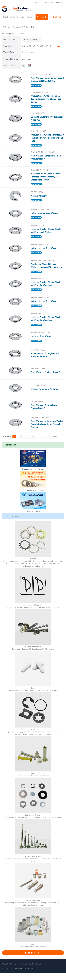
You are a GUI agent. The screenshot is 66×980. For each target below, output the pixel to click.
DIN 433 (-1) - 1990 (39, 99)
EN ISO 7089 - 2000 (39, 408)
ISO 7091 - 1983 (38, 376)
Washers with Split (39, 203)
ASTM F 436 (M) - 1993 (41, 340)
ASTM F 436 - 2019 (39, 285)
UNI (28, 53)
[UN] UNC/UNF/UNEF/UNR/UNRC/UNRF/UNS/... (29, 59)
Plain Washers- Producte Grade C (45, 379)
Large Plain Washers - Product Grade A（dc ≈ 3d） (47, 125)
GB (33, 50)
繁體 (51, 2)
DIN (24, 50)
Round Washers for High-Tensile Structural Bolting (45, 362)
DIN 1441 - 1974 (38, 393)
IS (32, 53)
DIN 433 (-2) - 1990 (39, 177)
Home (6, 27)
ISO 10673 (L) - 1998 (40, 424)
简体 (46, 2)
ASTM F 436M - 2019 (40, 216)
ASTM (42, 46)
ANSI (29, 46)
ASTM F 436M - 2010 (40, 251)
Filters (20, 34)
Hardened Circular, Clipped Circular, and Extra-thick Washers (46, 238)
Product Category (13, 523)
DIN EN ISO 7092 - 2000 (41, 81)
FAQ (30, 971)
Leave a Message (33, 960)
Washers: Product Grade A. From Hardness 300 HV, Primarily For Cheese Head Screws (45, 184)
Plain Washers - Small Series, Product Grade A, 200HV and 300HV (47, 87)
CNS (56, 46)
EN (29, 50)
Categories (8, 34)
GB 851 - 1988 (37, 199)
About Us (6, 971)
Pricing (38, 2)
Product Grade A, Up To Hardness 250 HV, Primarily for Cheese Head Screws (46, 106)
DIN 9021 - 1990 (38, 120)
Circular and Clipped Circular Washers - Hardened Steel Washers (46, 273)
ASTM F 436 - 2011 (39, 232)
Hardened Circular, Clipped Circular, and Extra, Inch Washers (46, 291)
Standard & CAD (20, 27)
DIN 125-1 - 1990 (38, 138)
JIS (54, 50)
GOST (39, 50)
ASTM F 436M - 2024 (40, 305)
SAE (45, 50)
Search (42, 17)
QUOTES (56, 17)
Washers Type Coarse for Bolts (44, 396)
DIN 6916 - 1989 (38, 357)
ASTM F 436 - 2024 (39, 321)
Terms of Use (22, 971)
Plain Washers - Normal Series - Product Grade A (45, 414)
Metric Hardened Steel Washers (44, 220)
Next (54, 444)
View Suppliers (36, 93)
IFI (47, 46)
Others (43, 53)
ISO (50, 50)
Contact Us (37, 971)
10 (49, 444)
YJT (36, 53)
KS (59, 50)
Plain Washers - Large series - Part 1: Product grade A (47, 164)
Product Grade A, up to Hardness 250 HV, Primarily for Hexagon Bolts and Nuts (47, 145)
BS (51, 46)
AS (23, 46)
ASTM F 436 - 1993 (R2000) (43, 268)
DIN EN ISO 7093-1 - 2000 (42, 159)
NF (23, 53)
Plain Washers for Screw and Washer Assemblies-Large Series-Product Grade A (47, 431)
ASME (35, 46)
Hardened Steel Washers (41, 343)
